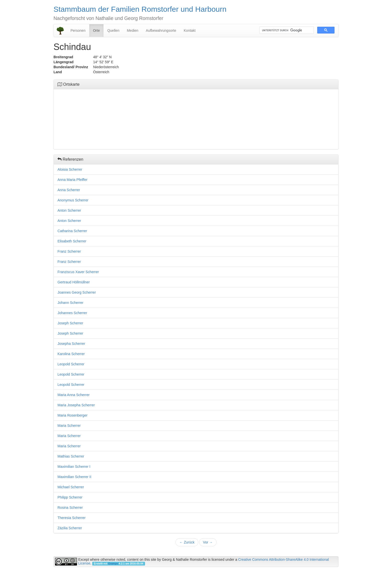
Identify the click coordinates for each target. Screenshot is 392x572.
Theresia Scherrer (71, 518)
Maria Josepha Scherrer (76, 405)
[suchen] (286, 30)
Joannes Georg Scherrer (77, 292)
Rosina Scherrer (70, 508)
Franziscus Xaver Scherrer (78, 272)
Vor (208, 542)
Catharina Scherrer (72, 231)
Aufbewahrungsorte (161, 30)
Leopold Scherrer (71, 364)
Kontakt (190, 30)
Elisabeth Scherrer (72, 241)
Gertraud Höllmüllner (74, 282)
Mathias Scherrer (71, 456)
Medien (132, 30)
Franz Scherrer (69, 251)
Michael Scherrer (71, 487)
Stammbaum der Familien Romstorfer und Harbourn (140, 9)
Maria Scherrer (69, 426)
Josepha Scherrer (71, 344)
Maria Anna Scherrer (73, 395)
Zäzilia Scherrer (70, 528)
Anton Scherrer (69, 210)
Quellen (113, 30)
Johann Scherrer (70, 303)
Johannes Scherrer (72, 313)
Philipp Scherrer (70, 497)
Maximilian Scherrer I (74, 467)
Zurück (187, 542)
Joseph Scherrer (70, 323)
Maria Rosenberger (72, 415)
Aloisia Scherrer (70, 169)
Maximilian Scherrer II (74, 477)
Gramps (113, 564)
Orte (96, 30)
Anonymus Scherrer (73, 200)
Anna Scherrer (69, 190)
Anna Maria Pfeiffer (72, 180)
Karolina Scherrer (71, 354)
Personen (78, 30)
